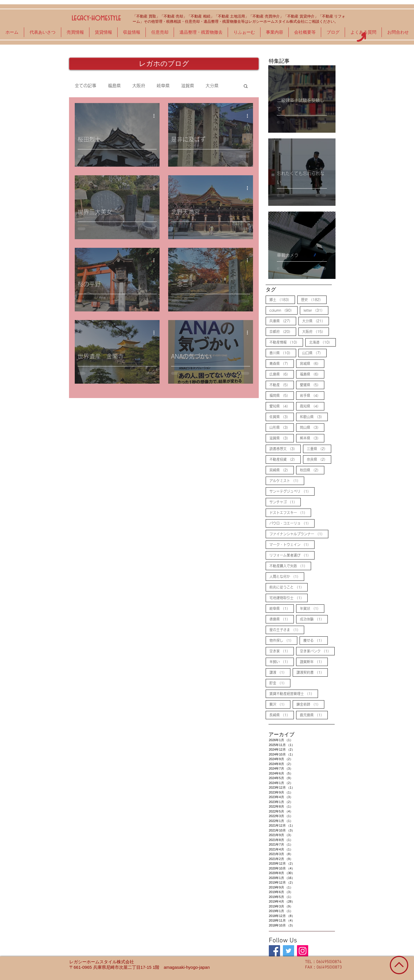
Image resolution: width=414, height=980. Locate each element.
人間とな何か (287, 576)
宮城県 (312, 363)
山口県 (314, 353)
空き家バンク (317, 651)
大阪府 (139, 86)
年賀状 (312, 608)
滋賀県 (188, 86)
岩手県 (312, 395)
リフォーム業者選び (292, 555)
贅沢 (280, 704)
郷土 (282, 299)
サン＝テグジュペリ (292, 491)
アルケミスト (287, 480)
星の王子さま (287, 629)
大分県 (212, 86)
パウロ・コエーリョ (292, 523)
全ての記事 (86, 86)
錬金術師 (310, 704)
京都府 (283, 331)
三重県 (319, 448)
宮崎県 (282, 470)
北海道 (322, 342)
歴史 (314, 299)
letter (316, 310)
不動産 (282, 385)
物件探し (283, 640)
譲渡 (280, 672)
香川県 (283, 353)
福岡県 (282, 395)
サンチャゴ (285, 502)
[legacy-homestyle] (274, 951)
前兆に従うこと (289, 587)
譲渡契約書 (312, 672)
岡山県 (312, 427)
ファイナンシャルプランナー (299, 534)
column (283, 310)
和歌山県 (314, 416)
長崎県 (282, 715)
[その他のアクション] (156, 116)
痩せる (316, 640)
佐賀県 (282, 416)
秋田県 (312, 470)
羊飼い (282, 661)
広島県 (282, 374)
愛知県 (282, 406)
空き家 (282, 651)
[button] (246, 86)
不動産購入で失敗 (290, 566)
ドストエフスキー (290, 512)
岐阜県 (163, 86)
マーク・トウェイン (292, 544)
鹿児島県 (314, 715)
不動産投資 (285, 459)
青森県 (282, 363)
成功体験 (314, 619)
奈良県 (319, 459)
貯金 (280, 683)
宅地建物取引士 (289, 597)
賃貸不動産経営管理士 (294, 693)
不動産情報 (286, 342)
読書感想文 (285, 448)
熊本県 (312, 438)
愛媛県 (312, 385)
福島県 (114, 86)
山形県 (282, 427)
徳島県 (282, 619)
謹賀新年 (314, 661)
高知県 (312, 406)
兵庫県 (283, 321)
